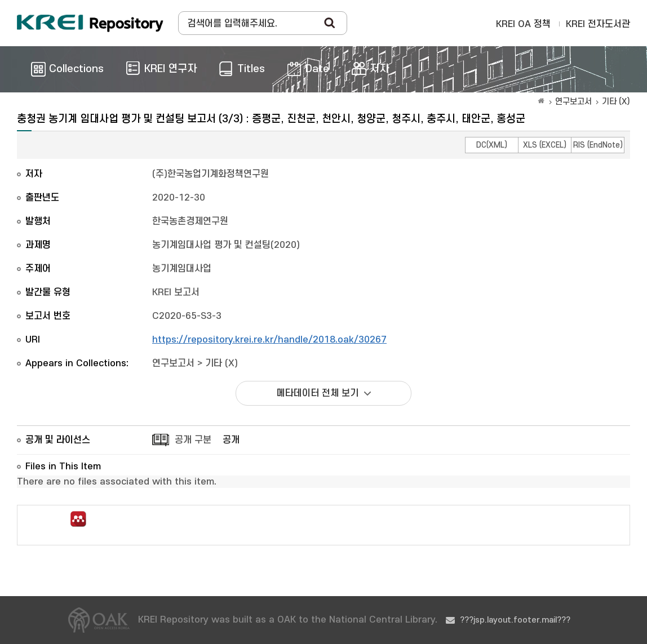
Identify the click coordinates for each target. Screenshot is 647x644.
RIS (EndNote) (598, 145)
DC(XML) (492, 145)
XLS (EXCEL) (545, 145)
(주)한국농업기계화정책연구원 (211, 174)
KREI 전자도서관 (598, 24)
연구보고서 (573, 102)
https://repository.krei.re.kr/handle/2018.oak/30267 (269, 340)
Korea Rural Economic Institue (90, 23)
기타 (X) (616, 102)
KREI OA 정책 (523, 24)
